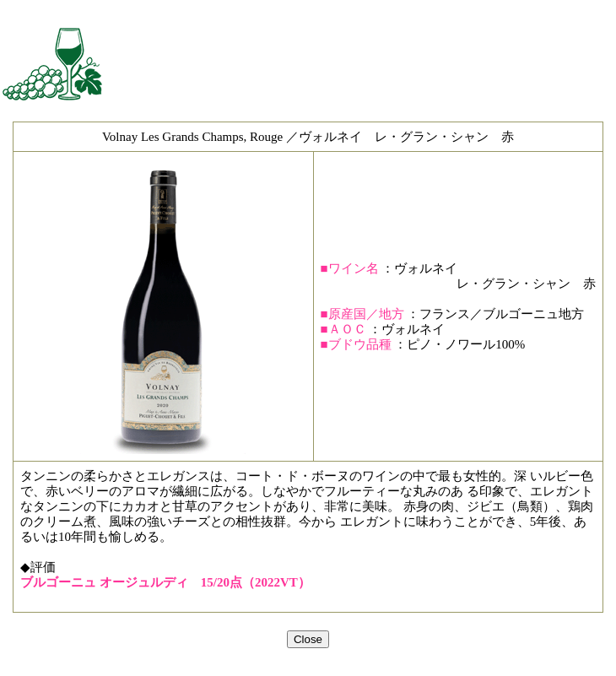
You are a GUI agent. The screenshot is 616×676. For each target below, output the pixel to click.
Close (308, 639)
